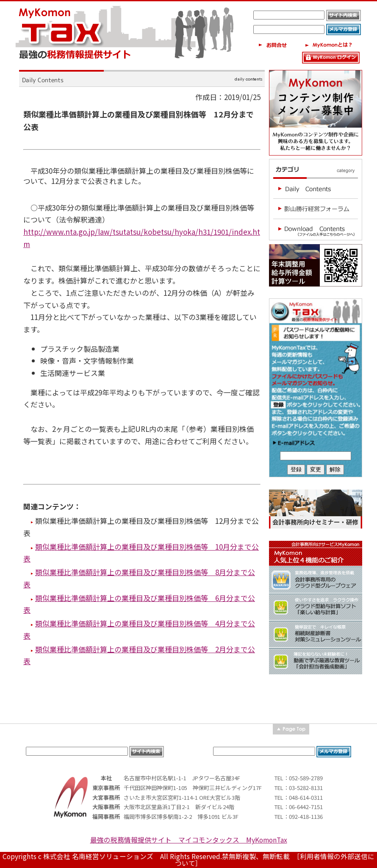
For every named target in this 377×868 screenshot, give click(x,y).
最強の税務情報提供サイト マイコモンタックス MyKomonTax (189, 840)
